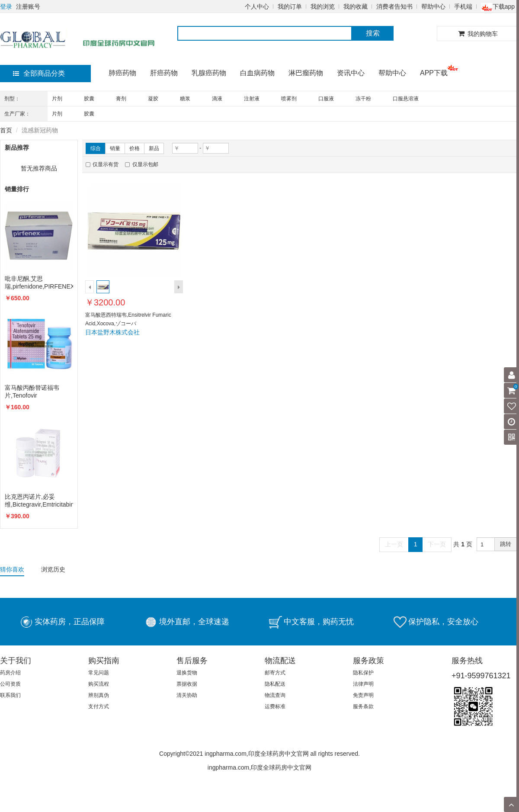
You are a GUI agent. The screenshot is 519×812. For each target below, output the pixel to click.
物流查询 (275, 695)
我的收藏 (356, 6)
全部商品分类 (39, 73)
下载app (498, 6)
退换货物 (187, 673)
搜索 (373, 33)
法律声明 (363, 684)
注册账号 (28, 6)
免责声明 (363, 695)
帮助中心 (433, 6)
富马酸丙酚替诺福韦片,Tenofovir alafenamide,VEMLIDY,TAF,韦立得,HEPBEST (39, 392)
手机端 (463, 6)
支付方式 (99, 706)
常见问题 (99, 673)
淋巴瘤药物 (306, 73)
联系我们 (10, 695)
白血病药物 (257, 73)
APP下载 (434, 73)
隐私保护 (363, 673)
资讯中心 (351, 73)
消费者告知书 (394, 6)
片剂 (57, 99)
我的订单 (290, 6)
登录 (6, 6)
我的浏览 (323, 6)
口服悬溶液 (406, 99)
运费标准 (275, 706)
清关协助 (187, 695)
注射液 (252, 99)
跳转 (506, 544)
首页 (6, 130)
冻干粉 (363, 99)
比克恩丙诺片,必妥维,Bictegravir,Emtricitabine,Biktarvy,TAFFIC (39, 501)
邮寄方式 (275, 673)
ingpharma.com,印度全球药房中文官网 (259, 767)
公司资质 (10, 684)
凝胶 (153, 99)
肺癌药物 (122, 73)
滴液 (217, 99)
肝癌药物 (164, 73)
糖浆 (185, 99)
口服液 (326, 99)
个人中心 (257, 6)
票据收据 (187, 684)
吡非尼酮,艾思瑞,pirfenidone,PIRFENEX (39, 282)
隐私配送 (275, 684)
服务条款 (363, 706)
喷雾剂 (289, 99)
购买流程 (99, 684)
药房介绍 (10, 673)
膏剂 (121, 99)
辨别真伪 (99, 695)
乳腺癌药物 (209, 73)
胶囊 (89, 99)
